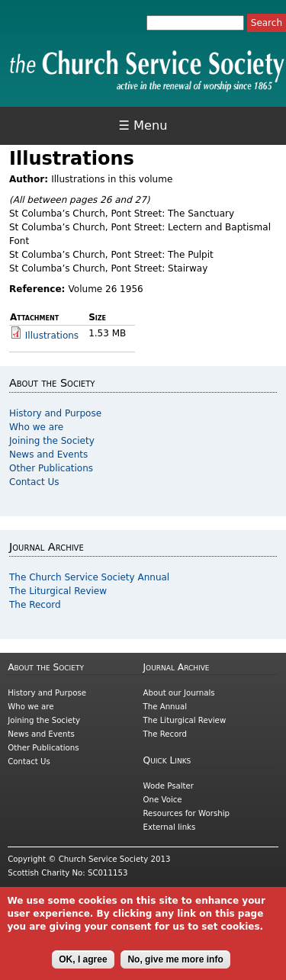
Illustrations (52, 336)
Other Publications (51, 468)
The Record (35, 605)
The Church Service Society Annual (89, 577)
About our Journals (179, 693)
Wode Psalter (169, 786)
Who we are (36, 427)
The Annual (165, 707)
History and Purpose (55, 413)
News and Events (48, 455)
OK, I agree (83, 965)
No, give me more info (175, 965)
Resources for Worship (186, 813)
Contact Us (34, 482)
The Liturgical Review (58, 591)
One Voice (163, 800)
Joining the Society (52, 441)
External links (170, 827)
